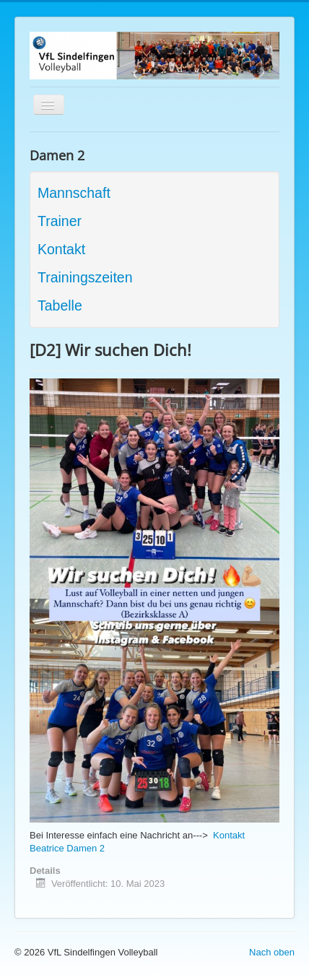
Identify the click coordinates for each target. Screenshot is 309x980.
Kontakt (61, 249)
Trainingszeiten (85, 277)
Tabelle (60, 305)
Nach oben (272, 952)
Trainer (60, 221)
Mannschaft (74, 193)
